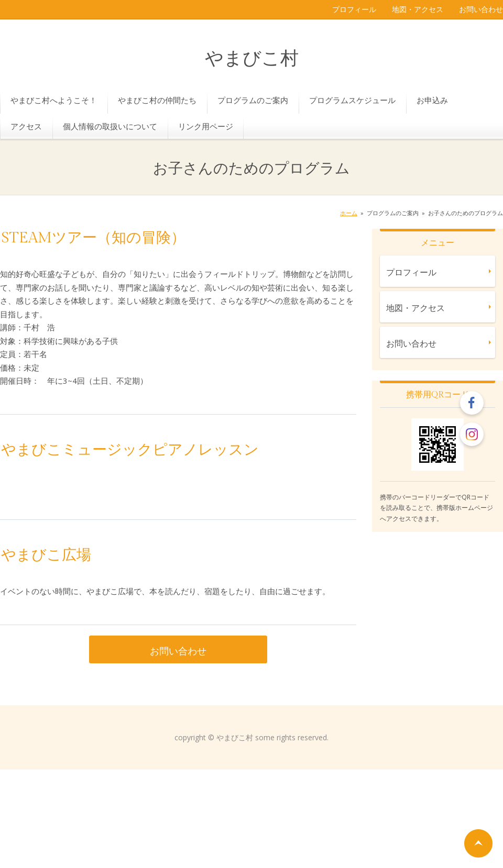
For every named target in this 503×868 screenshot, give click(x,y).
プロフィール (354, 9)
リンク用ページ (206, 126)
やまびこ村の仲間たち (157, 100)
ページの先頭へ (478, 843)
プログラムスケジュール (352, 100)
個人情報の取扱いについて (110, 126)
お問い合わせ (481, 9)
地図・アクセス (418, 9)
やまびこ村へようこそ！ (54, 100)
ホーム (349, 213)
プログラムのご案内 (253, 100)
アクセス (26, 126)
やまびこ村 (252, 59)
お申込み (432, 100)
